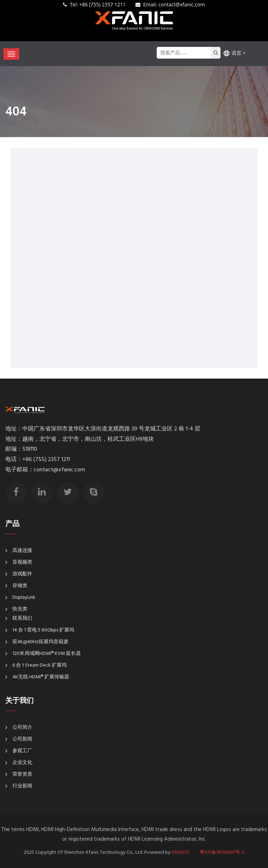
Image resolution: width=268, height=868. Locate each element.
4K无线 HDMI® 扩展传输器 (41, 677)
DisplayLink (24, 598)
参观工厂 (22, 751)
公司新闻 (22, 739)
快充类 (20, 609)
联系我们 (22, 619)
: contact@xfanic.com (174, 4)
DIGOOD (181, 853)
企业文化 (22, 763)
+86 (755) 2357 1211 (98, 4)
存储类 (20, 586)
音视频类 (22, 562)
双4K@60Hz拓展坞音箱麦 (40, 642)
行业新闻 (22, 786)
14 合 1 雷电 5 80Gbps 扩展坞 (43, 630)
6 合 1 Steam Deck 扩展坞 (40, 665)
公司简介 (22, 728)
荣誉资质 (22, 774)
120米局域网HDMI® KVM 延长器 (47, 654)
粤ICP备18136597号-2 (222, 853)
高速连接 (22, 551)
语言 (232, 53)
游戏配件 (22, 574)
